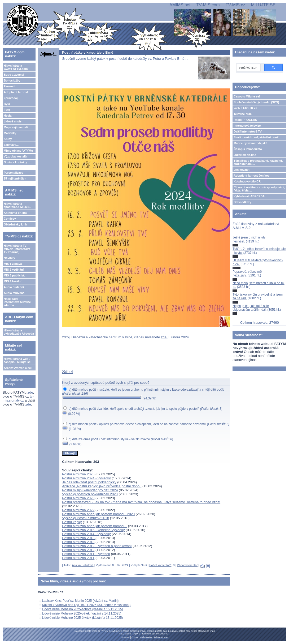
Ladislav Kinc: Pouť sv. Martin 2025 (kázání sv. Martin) (80, 601)
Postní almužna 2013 (79, 538)
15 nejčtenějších (15, 178)
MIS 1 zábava (13, 264)
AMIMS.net (180, 5)
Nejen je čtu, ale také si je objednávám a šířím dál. (251, 308)
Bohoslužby (12, 80)
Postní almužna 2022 (78, 510)
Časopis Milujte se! (247, 96)
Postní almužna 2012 (78, 550)
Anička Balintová (83, 565)
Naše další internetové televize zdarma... (17, 302)
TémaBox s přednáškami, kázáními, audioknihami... (258, 162)
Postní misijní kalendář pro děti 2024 (90, 490)
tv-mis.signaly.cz (18, 398)
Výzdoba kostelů (15, 156)
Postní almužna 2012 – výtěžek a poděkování (97, 546)
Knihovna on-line (16, 213)
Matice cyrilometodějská (250, 143)
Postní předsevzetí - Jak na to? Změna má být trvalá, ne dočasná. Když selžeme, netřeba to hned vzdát (141, 502)
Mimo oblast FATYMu (18, 151)
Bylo (7, 104)
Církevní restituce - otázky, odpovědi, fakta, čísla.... (259, 189)
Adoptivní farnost (16, 92)
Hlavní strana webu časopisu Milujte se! (18, 360)
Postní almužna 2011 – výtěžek (86, 554)
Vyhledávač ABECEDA (249, 196)
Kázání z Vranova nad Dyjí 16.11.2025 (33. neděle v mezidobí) (86, 605)
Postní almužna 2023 (78, 498)
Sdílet (67, 372)
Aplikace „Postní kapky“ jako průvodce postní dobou (102, 486)
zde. (164, 337)
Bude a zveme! (14, 75)
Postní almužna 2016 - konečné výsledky (93, 530)
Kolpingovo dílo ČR (247, 181)
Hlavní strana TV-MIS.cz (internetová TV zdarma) (17, 249)
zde (30, 392)
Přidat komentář (187, 565)
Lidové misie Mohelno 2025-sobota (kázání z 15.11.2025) (83, 609)
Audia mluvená (14, 293)
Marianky (10, 133)
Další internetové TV (248, 131)
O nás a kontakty (15, 162)
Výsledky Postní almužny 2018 (86, 518)
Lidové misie (13, 121)
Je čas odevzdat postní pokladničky (89, 482)
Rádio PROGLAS (245, 120)
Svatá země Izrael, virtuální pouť (256, 137)
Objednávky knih (15, 224)
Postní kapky (72, 522)
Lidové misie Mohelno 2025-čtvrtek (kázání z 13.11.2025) (83, 618)
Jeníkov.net (242, 170)
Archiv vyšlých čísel (18, 368)
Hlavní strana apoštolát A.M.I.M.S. (17, 205)
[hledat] (248, 68)
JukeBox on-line (245, 155)
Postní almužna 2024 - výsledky (86, 478)
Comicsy (10, 219)
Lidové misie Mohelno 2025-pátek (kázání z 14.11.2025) (82, 613)
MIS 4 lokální (13, 281)
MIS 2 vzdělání (14, 270)
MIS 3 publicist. (14, 275)
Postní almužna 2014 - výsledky (86, 534)
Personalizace (13, 173)
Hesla (8, 116)
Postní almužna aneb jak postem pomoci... (95, 526)
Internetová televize (247, 126)
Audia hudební (14, 287)
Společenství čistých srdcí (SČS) (256, 102)
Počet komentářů (160, 565)
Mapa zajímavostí (16, 127)
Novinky (9, 258)
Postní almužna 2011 (78, 558)
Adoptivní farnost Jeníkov (251, 176)
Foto (7, 110)
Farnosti (9, 86)
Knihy (8, 139)
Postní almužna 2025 (78, 474)
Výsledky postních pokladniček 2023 (90, 494)
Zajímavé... (11, 145)
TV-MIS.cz (235, 5)
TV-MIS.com (208, 5)
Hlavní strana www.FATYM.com (16, 67)
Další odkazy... (244, 202)
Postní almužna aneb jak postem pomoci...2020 (98, 514)
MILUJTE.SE (263, 5)
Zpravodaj (11, 98)
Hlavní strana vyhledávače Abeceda (19, 332)
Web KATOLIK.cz (245, 108)
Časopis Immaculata (248, 149)
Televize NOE (243, 114)
